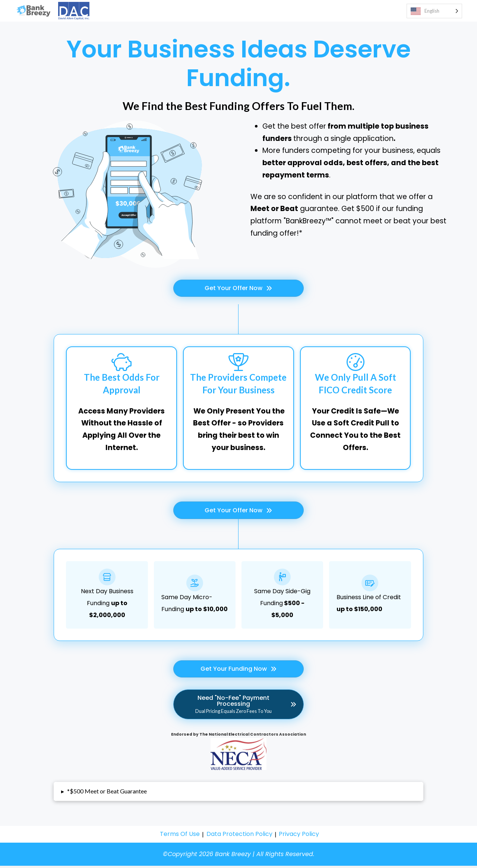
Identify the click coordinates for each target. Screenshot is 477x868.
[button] (238, 794)
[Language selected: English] (434, 12)
